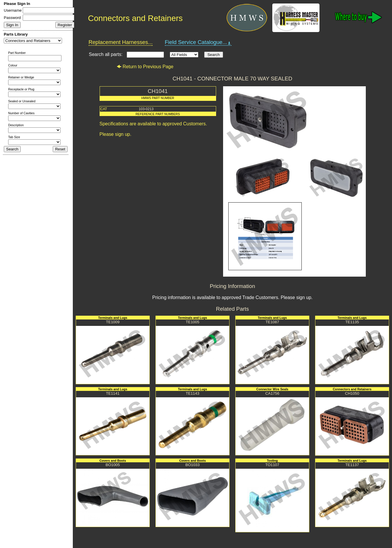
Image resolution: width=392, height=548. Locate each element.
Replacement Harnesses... (121, 42)
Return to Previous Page (145, 67)
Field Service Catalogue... (198, 42)
